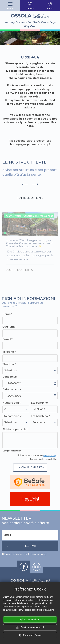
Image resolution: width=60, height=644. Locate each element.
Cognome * (10, 327)
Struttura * (9, 364)
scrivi (50, 6)
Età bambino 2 (12, 416)
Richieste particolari (15, 429)
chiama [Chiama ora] (30, 6)
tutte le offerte (30, 198)
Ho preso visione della (25, 554)
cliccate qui (43, 89)
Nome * (7, 314)
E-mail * (7, 339)
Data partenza (12, 389)
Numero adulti (12, 403)
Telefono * (9, 352)
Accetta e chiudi (30, 620)
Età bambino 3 (40, 416)
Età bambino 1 (40, 403)
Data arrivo (10, 377)
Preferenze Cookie (30, 635)
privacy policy (50, 456)
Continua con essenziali (30, 627)
